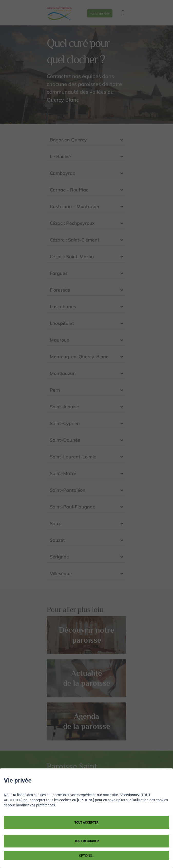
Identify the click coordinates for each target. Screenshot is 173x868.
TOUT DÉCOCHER (87, 841)
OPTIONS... (87, 856)
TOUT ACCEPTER (86, 823)
